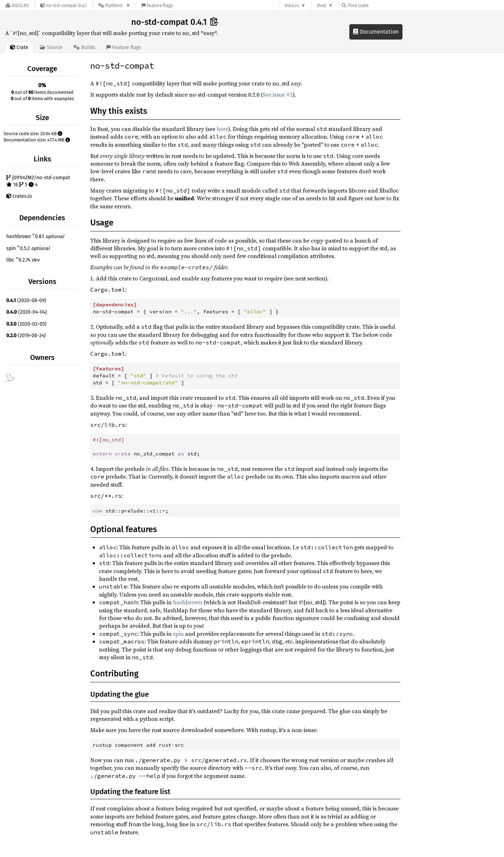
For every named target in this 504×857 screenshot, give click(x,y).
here (222, 129)
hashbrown (188, 602)
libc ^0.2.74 (23, 260)
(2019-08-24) (26, 336)
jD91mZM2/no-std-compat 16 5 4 (38, 181)
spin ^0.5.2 (28, 248)
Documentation (376, 32)
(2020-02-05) (26, 324)
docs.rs (292, 5)
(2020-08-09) (26, 301)
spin (178, 634)
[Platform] (114, 5)
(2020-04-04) (27, 312)
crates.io (19, 196)
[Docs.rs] (17, 5)
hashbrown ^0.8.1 (35, 236)
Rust (322, 5)
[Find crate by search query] (377, 5)
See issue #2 (278, 95)
